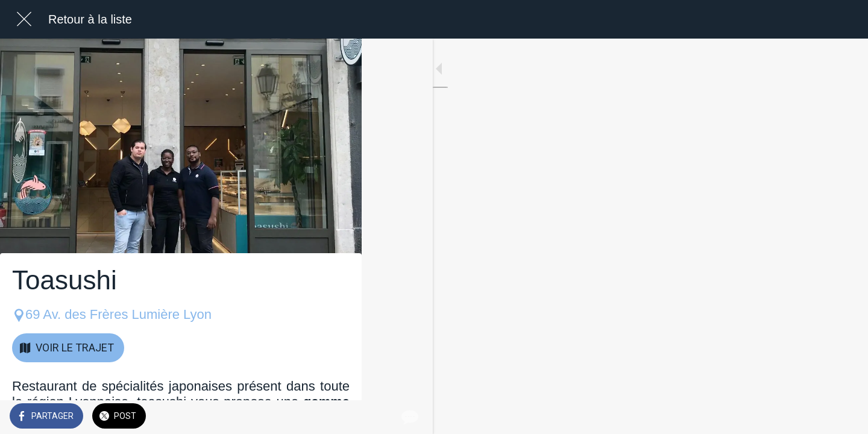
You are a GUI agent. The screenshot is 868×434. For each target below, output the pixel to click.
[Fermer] (24, 19)
